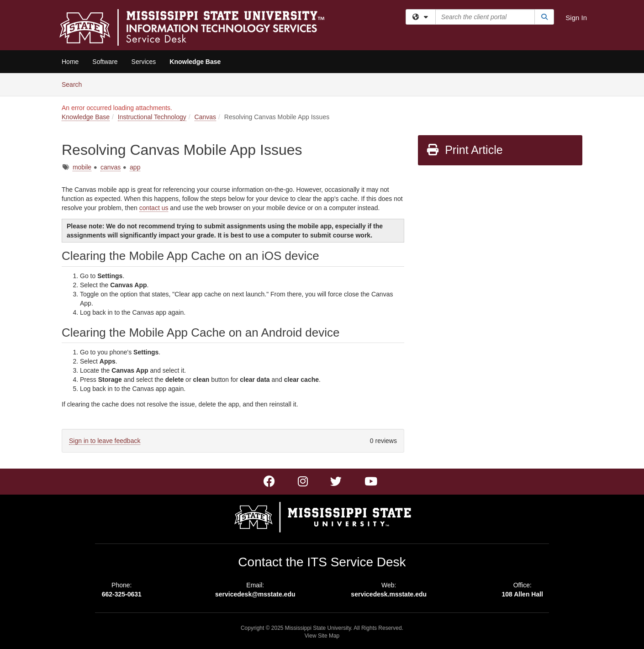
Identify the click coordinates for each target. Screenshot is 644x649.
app (135, 167)
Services (144, 62)
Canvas (205, 117)
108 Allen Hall (522, 594)
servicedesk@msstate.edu (255, 594)
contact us (154, 208)
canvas (111, 167)
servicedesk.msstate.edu (389, 594)
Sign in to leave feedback (105, 441)
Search (75, 84)
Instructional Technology (152, 117)
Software (105, 62)
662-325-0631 (122, 594)
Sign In (576, 18)
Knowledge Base (195, 62)
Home (70, 62)
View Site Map (322, 636)
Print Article (464, 150)
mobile (82, 167)
